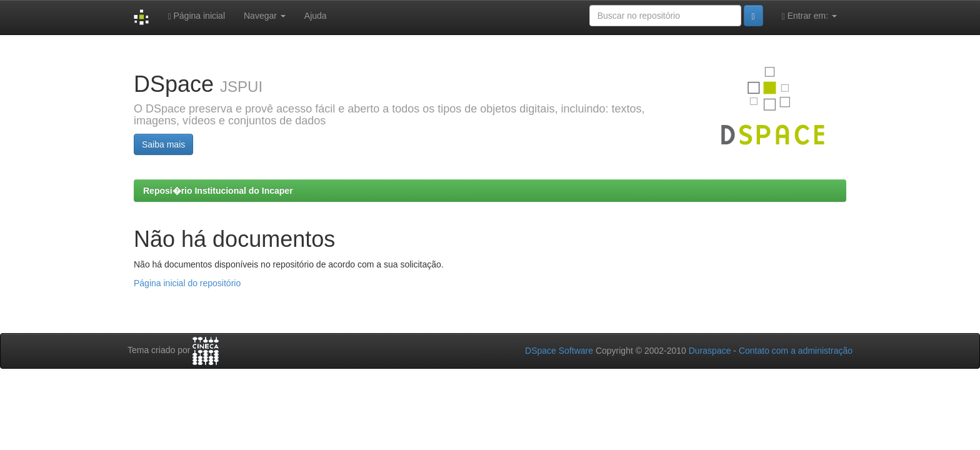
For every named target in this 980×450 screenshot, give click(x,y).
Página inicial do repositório (187, 283)
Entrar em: (809, 16)
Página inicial (196, 16)
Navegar (265, 16)
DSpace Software (559, 351)
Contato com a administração (796, 351)
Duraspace (710, 351)
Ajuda (316, 16)
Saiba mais (163, 144)
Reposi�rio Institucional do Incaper (218, 191)
